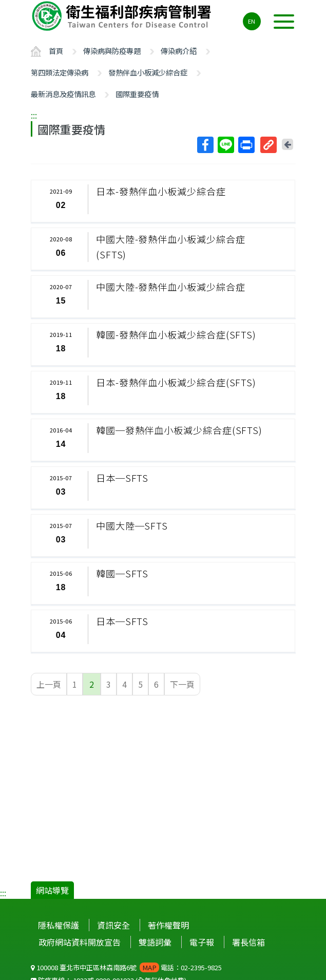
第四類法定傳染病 (60, 72)
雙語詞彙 (155, 942)
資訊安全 (113, 925)
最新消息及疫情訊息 (63, 94)
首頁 (56, 51)
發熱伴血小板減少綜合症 (148, 72)
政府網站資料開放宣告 (80, 942)
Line (225, 145)
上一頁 (49, 684)
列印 (246, 145)
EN (252, 21)
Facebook (205, 145)
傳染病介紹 (179, 51)
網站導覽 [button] (52, 890)
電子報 (202, 942)
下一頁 (182, 684)
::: (34, 115)
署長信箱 (248, 942)
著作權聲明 (168, 925)
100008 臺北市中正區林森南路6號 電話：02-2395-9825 (126, 967)
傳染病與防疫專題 (112, 51)
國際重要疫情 (137, 94)
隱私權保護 (59, 925)
